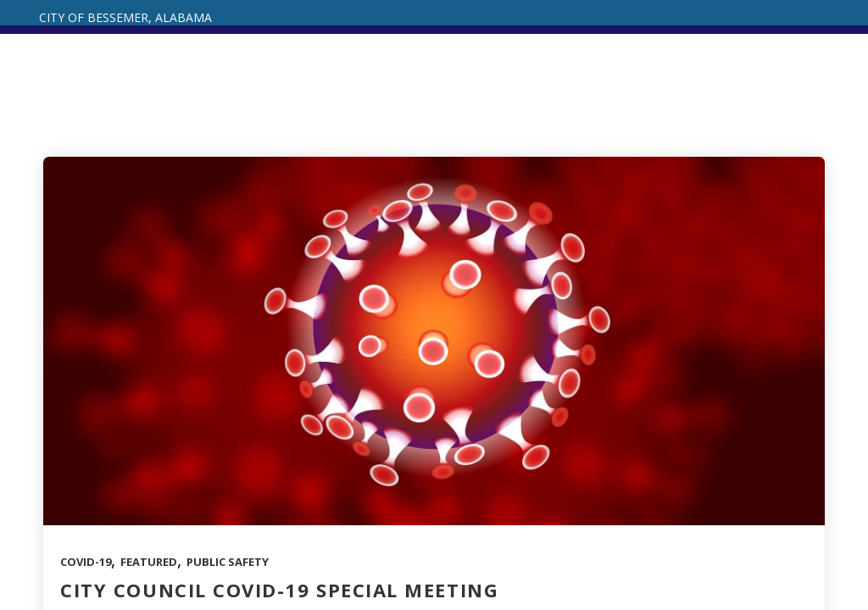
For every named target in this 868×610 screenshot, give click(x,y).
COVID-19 (86, 562)
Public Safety (228, 562)
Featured (149, 562)
